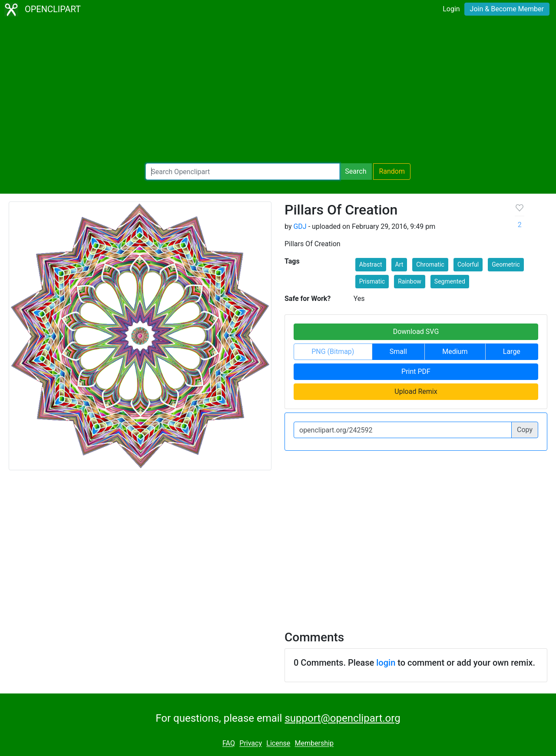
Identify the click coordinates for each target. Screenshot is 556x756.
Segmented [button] (450, 281)
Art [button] (399, 264)
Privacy (251, 744)
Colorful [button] (468, 264)
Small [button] (398, 352)
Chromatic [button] (430, 264)
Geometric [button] (506, 264)
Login (451, 9)
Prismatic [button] (372, 281)
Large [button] (512, 352)
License (278, 744)
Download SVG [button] (416, 332)
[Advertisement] (278, 91)
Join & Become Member (507, 9)
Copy (525, 430)
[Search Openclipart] (243, 172)
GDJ (300, 226)
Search (356, 171)
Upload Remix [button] (416, 391)
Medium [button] (455, 352)
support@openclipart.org (342, 718)
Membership (314, 744)
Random (392, 171)
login (386, 663)
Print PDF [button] (416, 371)
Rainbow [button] (410, 281)
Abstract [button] (371, 264)
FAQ (229, 744)
